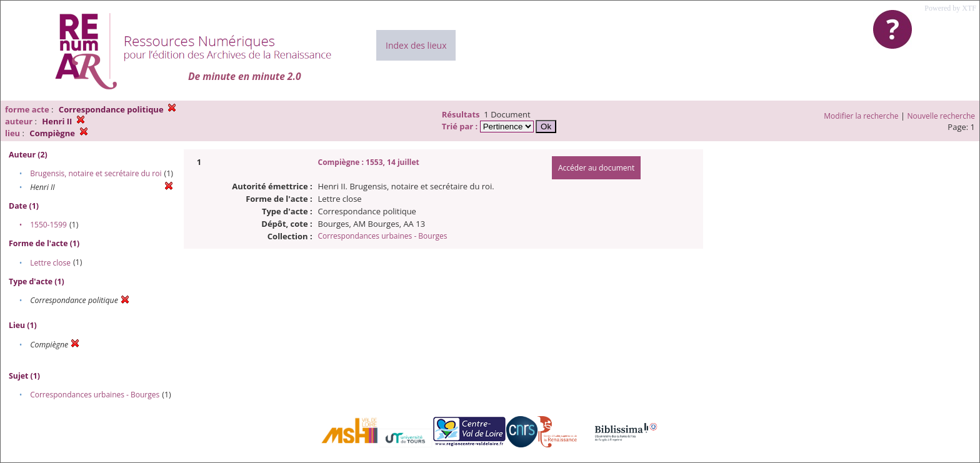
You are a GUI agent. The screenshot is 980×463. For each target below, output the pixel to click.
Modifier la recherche (861, 116)
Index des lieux (416, 45)
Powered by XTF (950, 8)
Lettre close (50, 263)
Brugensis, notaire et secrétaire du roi (96, 173)
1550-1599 (48, 225)
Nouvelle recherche (942, 116)
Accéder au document (596, 168)
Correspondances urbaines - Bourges (95, 395)
